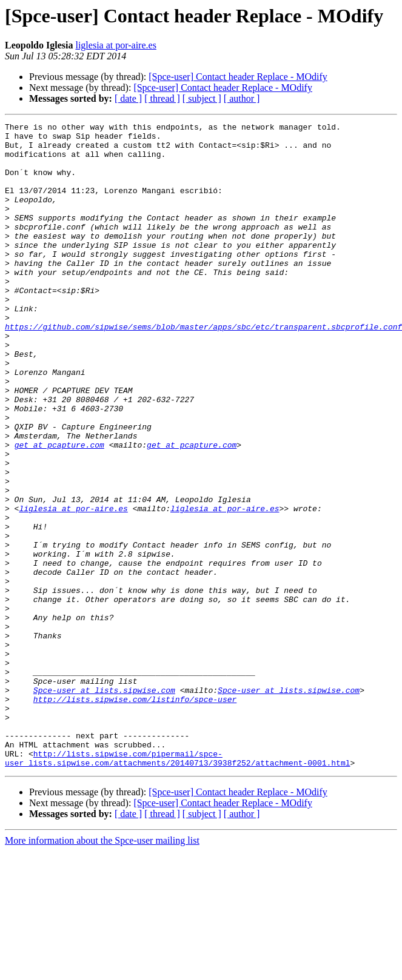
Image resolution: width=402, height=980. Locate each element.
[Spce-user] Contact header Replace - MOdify (238, 77)
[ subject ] (202, 98)
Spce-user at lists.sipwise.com (104, 804)
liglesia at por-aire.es (116, 45)
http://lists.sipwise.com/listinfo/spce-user (135, 815)
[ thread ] (162, 98)
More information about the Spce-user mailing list (102, 969)
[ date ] (128, 98)
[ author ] (242, 98)
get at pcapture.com (59, 510)
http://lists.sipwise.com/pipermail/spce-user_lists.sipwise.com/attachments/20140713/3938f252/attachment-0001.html (177, 886)
